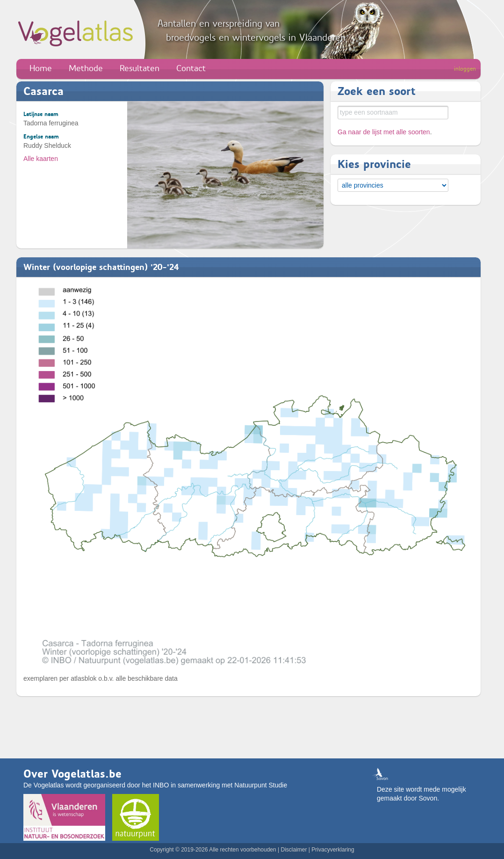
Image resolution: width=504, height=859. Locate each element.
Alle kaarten (41, 159)
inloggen (465, 69)
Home (41, 68)
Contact (191, 68)
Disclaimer (294, 850)
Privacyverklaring (333, 850)
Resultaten (140, 68)
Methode (86, 68)
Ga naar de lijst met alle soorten (384, 132)
